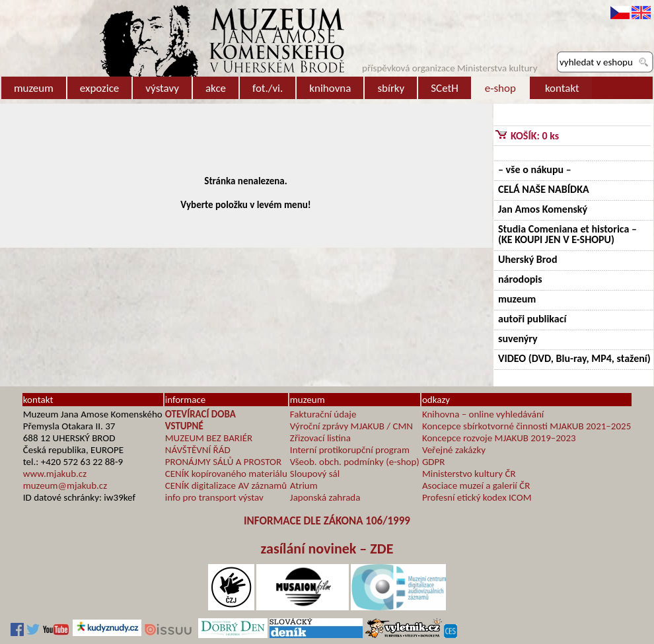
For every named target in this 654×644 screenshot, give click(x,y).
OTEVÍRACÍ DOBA (200, 414)
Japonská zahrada (325, 497)
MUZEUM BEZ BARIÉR (209, 438)
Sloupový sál (315, 474)
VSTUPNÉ (184, 426)
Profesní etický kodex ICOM (477, 497)
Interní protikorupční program (350, 450)
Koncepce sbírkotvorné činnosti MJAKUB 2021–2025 (527, 426)
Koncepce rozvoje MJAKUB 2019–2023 (499, 438)
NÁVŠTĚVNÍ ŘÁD (198, 450)
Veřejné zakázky (454, 450)
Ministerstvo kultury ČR (469, 474)
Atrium (304, 485)
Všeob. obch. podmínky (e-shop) (355, 462)
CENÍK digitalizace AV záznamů (226, 485)
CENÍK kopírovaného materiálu (226, 474)
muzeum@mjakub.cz (65, 485)
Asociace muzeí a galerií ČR (476, 485)
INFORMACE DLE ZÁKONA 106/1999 (327, 521)
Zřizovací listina (320, 438)
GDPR (434, 462)
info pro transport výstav (214, 497)
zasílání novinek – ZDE (327, 549)
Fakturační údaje (323, 414)
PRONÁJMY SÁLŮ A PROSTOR (223, 462)
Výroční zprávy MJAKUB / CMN (351, 426)
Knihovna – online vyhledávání (483, 414)
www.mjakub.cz (55, 474)
